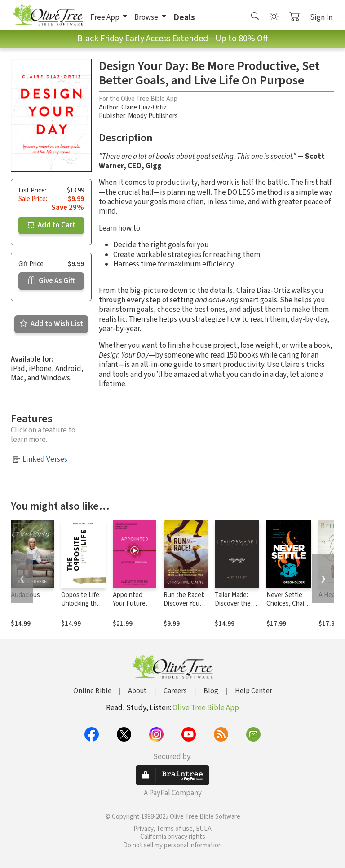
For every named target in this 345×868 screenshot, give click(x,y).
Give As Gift (51, 281)
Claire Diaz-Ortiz (144, 107)
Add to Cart (51, 225)
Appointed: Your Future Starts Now (129, 604)
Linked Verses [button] (45, 459)
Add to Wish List (51, 324)
